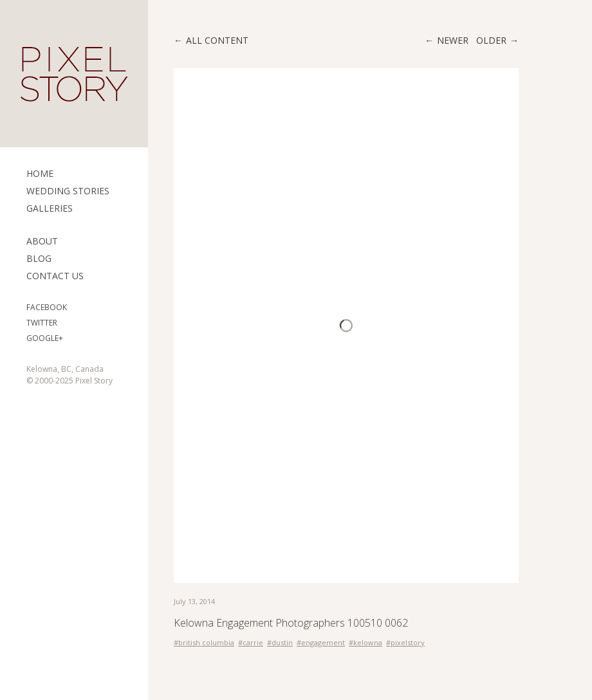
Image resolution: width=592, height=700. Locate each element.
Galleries (50, 208)
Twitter (42, 323)
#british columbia (204, 642)
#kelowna (365, 642)
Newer (453, 40)
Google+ (45, 338)
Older (491, 40)
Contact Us (55, 276)
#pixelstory (405, 642)
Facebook (47, 307)
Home (40, 173)
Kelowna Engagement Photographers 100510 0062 (291, 623)
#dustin (280, 642)
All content (217, 40)
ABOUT (42, 241)
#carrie (251, 642)
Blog (39, 258)
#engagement (321, 642)
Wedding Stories (68, 191)
